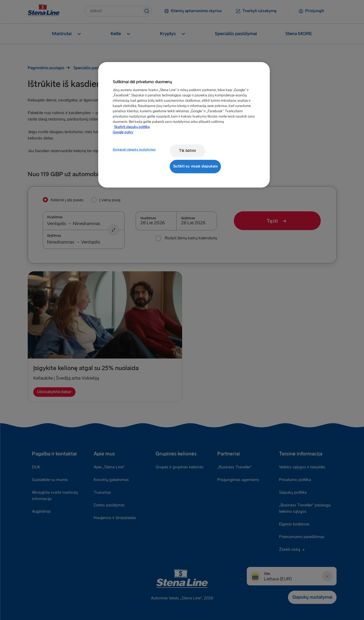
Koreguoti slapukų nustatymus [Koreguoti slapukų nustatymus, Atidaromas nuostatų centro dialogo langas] (134, 150)
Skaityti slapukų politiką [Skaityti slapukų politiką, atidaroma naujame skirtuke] (132, 127)
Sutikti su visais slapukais (195, 166)
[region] (184, 125)
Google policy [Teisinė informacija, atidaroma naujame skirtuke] (123, 132)
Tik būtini (187, 151)
